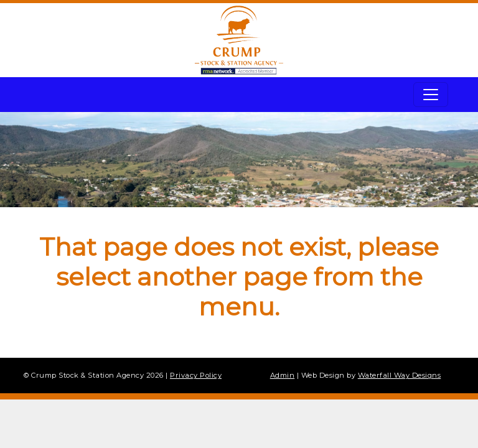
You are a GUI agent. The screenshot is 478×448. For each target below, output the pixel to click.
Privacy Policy (196, 375)
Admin (283, 375)
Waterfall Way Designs (400, 375)
